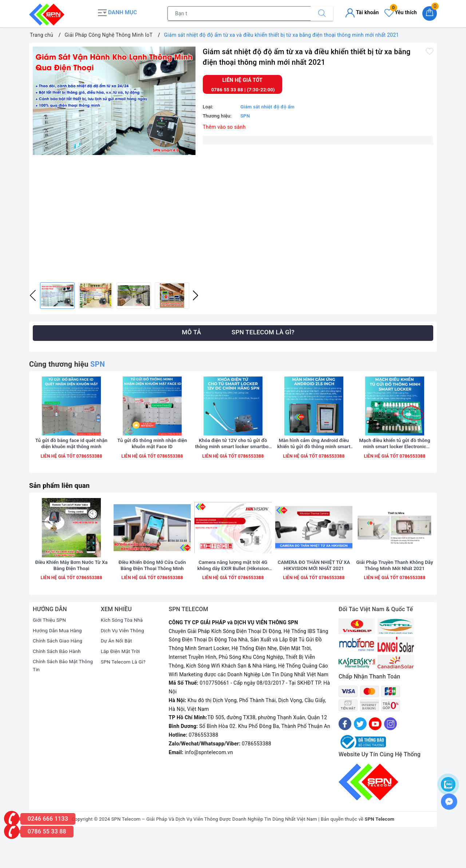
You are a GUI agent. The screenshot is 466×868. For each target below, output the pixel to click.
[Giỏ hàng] (430, 13)
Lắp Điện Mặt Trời (122, 685)
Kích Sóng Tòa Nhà (123, 654)
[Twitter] (360, 758)
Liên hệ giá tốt (243, 79)
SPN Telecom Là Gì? (125, 696)
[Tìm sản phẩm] (239, 13)
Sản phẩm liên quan (62, 502)
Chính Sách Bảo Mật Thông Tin (56, 700)
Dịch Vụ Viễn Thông (124, 664)
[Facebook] (345, 758)
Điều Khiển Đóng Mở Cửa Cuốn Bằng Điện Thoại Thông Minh (152, 599)
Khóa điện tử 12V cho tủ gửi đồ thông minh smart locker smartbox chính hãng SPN (233, 460)
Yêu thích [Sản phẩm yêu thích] (401, 12)
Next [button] (196, 294)
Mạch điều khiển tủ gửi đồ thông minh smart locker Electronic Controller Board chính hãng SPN (395, 460)
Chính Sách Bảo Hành (58, 685)
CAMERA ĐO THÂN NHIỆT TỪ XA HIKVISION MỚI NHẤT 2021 (314, 599)
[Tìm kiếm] (322, 13)
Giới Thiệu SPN (50, 654)
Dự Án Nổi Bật (117, 674)
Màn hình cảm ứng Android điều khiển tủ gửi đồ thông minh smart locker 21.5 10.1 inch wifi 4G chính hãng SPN (314, 460)
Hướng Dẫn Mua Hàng (59, 664)
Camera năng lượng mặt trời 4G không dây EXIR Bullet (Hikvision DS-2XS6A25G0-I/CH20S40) (233, 599)
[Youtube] (375, 758)
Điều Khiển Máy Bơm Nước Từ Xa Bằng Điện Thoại (72, 599)
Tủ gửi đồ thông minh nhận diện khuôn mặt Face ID (152, 459)
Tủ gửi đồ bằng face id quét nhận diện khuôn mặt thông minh (71, 459)
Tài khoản (362, 12)
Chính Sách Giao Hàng (59, 674)
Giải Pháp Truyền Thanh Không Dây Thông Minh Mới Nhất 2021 (394, 599)
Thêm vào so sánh (224, 125)
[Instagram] (390, 758)
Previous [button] (33, 294)
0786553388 (88, 472)
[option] (114, 99)
